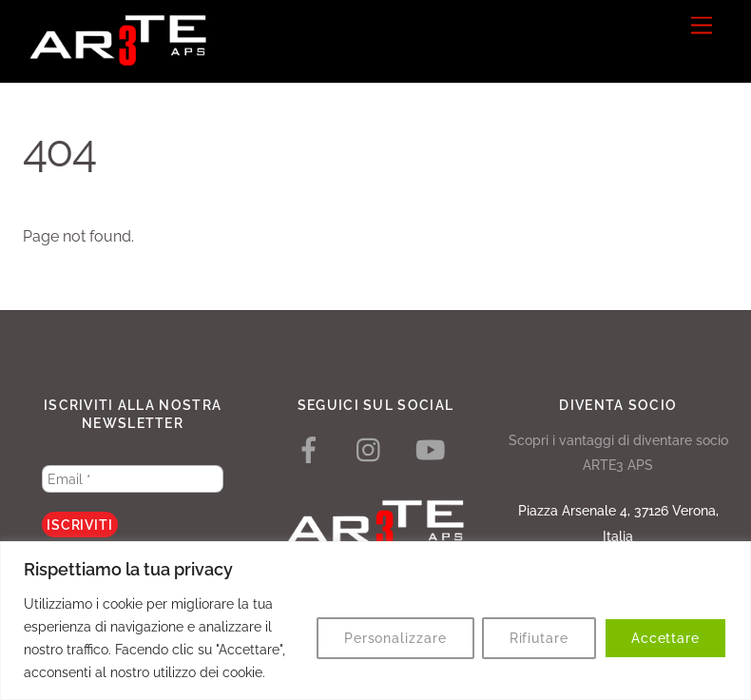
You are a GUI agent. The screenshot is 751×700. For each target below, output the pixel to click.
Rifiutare (539, 638)
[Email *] (133, 479)
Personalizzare (395, 638)
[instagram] (373, 449)
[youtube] (434, 449)
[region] (375, 621)
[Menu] (702, 26)
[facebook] (312, 449)
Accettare (665, 638)
